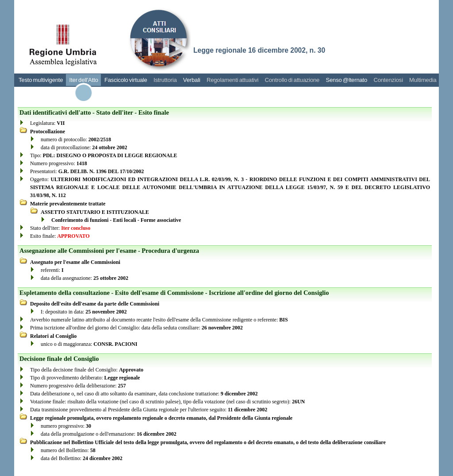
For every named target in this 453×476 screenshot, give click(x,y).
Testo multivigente (41, 80)
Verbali (192, 80)
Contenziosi (388, 80)
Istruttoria (165, 80)
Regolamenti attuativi (232, 80)
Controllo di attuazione (292, 80)
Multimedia (423, 80)
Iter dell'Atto (84, 80)
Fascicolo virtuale (126, 80)
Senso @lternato (346, 80)
